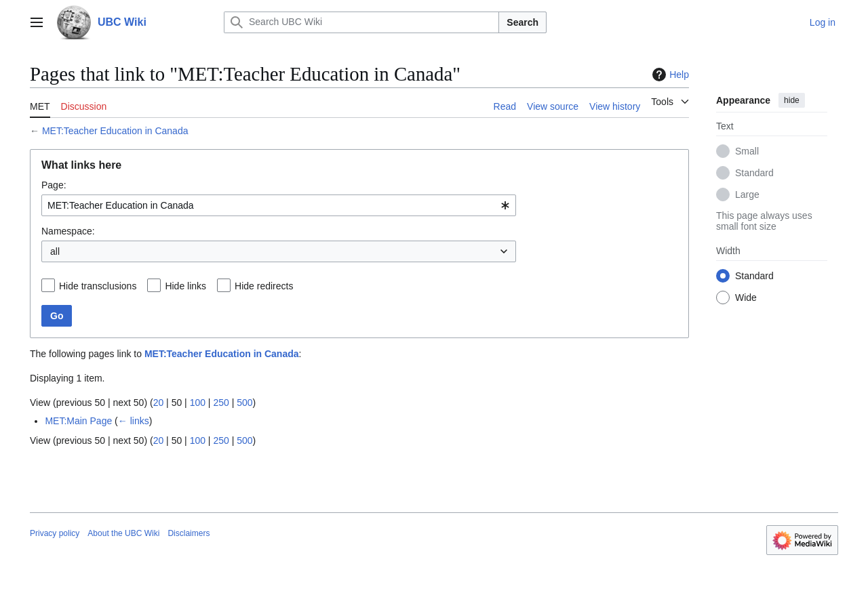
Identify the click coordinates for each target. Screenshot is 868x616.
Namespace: (68, 231)
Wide (746, 297)
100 (198, 403)
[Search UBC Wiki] (361, 22)
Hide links (185, 286)
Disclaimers (189, 533)
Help (669, 75)
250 (221, 403)
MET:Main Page (78, 421)
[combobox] (279, 205)
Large (747, 194)
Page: (54, 185)
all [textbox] (55, 251)
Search (522, 22)
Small (747, 151)
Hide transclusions (98, 286)
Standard (754, 173)
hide (792, 100)
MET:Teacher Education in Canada (115, 131)
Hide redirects (264, 286)
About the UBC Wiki (123, 533)
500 (244, 403)
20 (159, 403)
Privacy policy (55, 533)
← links (134, 421)
